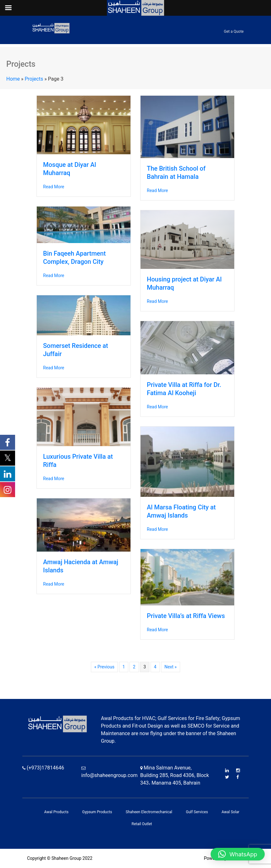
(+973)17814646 (43, 768)
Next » (171, 667)
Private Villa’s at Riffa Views (186, 616)
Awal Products (56, 812)
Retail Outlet (142, 824)
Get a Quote (234, 31)
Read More (54, 187)
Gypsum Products (97, 812)
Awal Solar (231, 812)
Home (13, 79)
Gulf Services (197, 812)
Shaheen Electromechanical (149, 812)
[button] (238, 854)
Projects (34, 79)
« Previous (104, 667)
